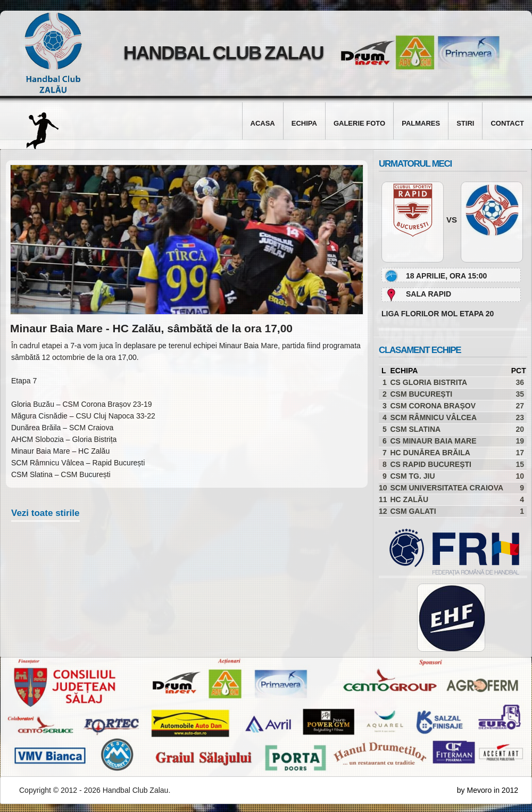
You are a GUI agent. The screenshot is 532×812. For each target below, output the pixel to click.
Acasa (263, 123)
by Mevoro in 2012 (488, 790)
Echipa (304, 123)
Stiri (465, 123)
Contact (507, 123)
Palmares (421, 123)
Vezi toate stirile (45, 513)
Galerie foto (359, 123)
